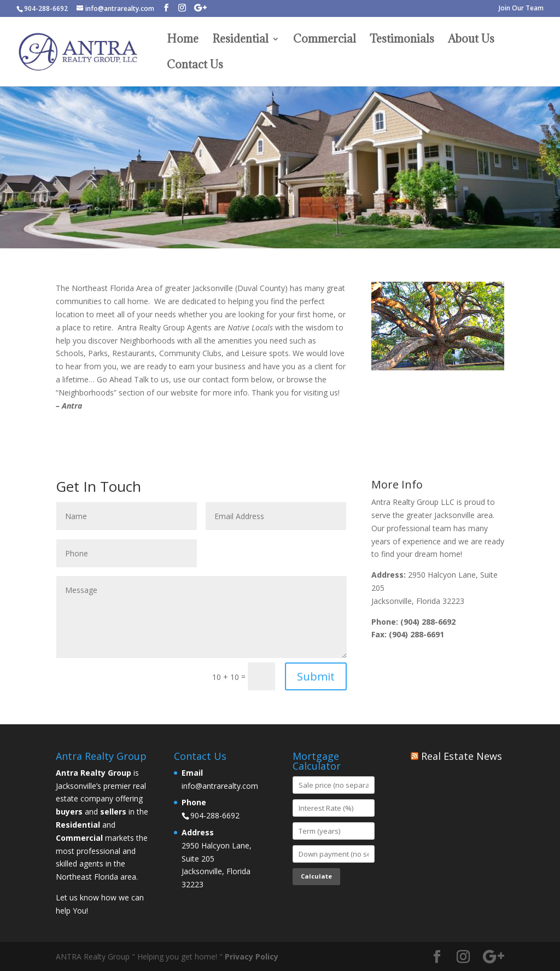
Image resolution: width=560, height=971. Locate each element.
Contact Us (195, 66)
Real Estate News (462, 756)
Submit (316, 676)
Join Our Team (521, 9)
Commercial (325, 40)
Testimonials (402, 40)
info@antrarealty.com (220, 786)
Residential (240, 40)
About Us (471, 40)
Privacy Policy (252, 957)
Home (183, 40)
